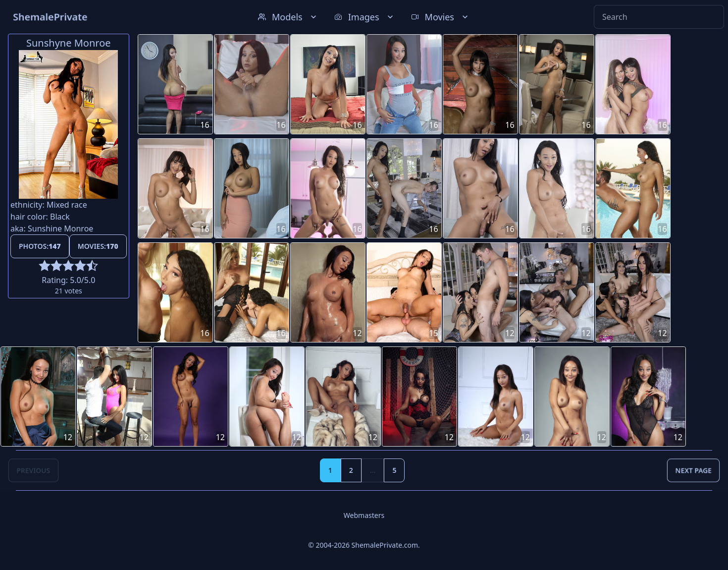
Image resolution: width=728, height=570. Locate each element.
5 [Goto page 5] (394, 470)
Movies (441, 17)
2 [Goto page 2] (351, 470)
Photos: (40, 246)
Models (288, 17)
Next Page (693, 470)
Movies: (98, 246)
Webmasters (364, 515)
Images (365, 17)
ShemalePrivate (50, 17)
